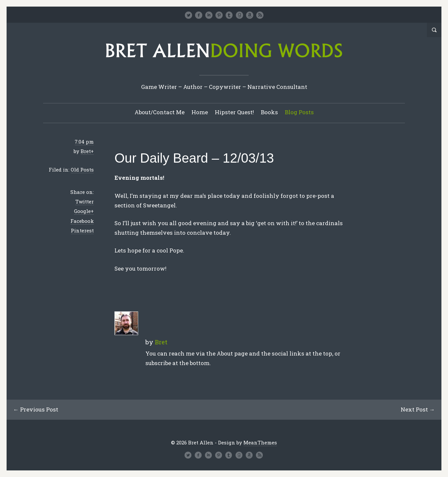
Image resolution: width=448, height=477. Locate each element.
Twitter (85, 201)
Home (200, 112)
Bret (86, 151)
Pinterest (82, 230)
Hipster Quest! (234, 112)
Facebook (82, 221)
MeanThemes (260, 442)
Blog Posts (299, 112)
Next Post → (418, 409)
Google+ (84, 211)
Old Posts (82, 170)
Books (269, 112)
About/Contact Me (160, 112)
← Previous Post (36, 409)
